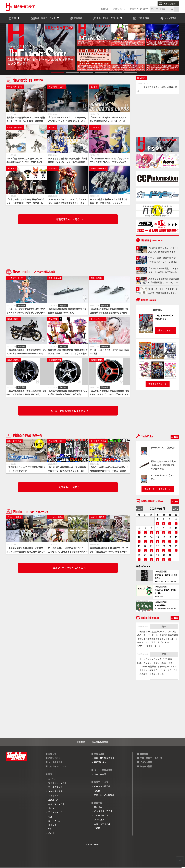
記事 (164, 627)
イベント (52, 809)
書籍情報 (144, 754)
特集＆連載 (99, 754)
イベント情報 (146, 763)
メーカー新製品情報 (103, 771)
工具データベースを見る (156, 490)
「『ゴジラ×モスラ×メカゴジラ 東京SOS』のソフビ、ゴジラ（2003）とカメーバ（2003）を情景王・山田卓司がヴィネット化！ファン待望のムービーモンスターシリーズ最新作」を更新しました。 (158, 667)
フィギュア (53, 796)
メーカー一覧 (100, 775)
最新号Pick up (101, 763)
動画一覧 (98, 803)
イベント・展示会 (102, 787)
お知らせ (105, 9)
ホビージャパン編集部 (104, 795)
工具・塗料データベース (151, 759)
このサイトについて (139, 9)
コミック (52, 825)
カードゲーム (54, 821)
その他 (51, 834)
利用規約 (81, 742)
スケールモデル (55, 792)
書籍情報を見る (156, 384)
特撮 (50, 817)
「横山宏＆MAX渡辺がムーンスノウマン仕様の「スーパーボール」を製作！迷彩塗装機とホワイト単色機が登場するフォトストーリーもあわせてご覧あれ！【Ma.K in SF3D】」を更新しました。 (158, 639)
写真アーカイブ (101, 783)
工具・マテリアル (56, 804)
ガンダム (52, 779)
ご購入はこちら (163, 331)
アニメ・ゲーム (55, 813)
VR (50, 830)
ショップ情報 (146, 767)
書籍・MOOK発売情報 (104, 759)
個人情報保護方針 (100, 742)
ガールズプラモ (55, 788)
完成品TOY (53, 800)
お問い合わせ (119, 9)
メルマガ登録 (167, 4)
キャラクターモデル (57, 783)
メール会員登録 (55, 763)
